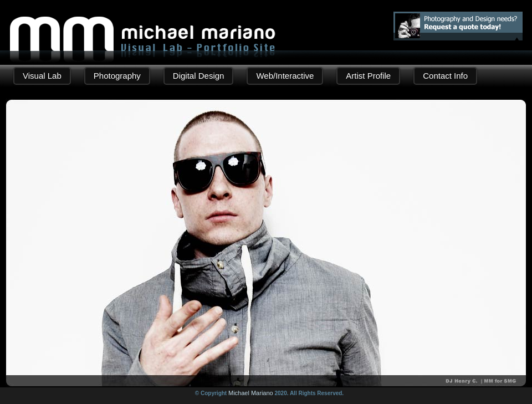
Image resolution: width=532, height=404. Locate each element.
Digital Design (199, 76)
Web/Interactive (285, 76)
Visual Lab (42, 76)
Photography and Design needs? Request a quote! (458, 26)
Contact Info (445, 76)
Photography (117, 76)
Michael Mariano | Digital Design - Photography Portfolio (143, 25)
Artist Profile (368, 76)
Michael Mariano (251, 393)
